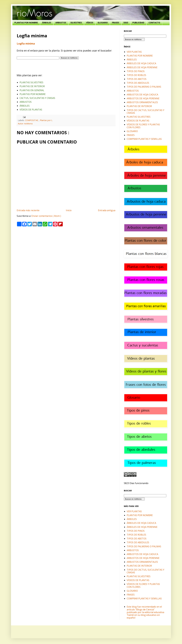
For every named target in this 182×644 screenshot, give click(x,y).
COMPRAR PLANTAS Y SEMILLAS (144, 139)
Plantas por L (46, 120)
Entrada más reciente (28, 210)
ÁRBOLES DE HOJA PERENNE (142, 67)
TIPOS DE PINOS (136, 71)
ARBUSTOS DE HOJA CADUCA (142, 95)
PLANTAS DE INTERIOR (32, 86)
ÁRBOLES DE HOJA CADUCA (141, 63)
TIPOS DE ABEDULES (138, 83)
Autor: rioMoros (25, 124)
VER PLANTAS (134, 52)
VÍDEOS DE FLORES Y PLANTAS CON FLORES (143, 126)
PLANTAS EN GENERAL (32, 90)
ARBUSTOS (61, 23)
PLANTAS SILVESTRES (31, 82)
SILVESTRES (76, 23)
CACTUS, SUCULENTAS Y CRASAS (37, 98)
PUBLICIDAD (138, 23)
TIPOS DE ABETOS (137, 79)
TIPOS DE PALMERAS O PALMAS (144, 87)
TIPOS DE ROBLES (136, 75)
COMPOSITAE (32, 120)
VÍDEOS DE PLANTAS (31, 110)
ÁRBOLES (47, 23)
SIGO (126, 23)
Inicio (69, 210)
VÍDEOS (90, 23)
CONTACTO (154, 23)
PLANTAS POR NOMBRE (26, 23)
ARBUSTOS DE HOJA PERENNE (143, 98)
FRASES (116, 23)
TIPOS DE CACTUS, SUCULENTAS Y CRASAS (145, 112)
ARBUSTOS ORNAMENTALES (142, 102)
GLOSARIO (103, 23)
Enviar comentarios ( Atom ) (46, 216)
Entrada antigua (107, 210)
